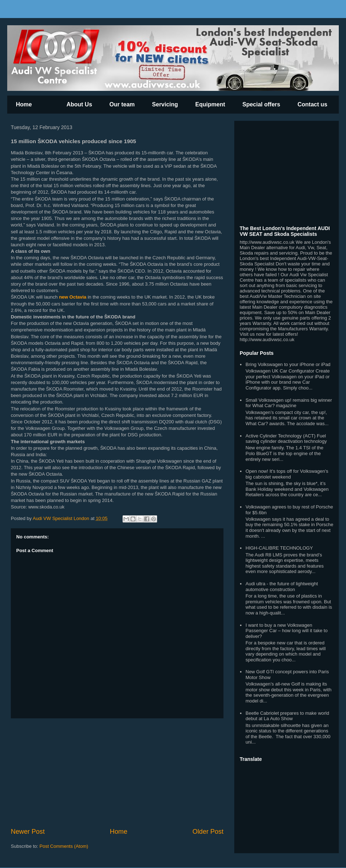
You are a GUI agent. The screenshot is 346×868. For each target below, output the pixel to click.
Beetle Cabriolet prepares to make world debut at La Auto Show (287, 716)
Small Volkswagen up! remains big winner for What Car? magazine (289, 403)
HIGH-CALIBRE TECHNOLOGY (279, 548)
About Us (79, 104)
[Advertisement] (117, 773)
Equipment (210, 104)
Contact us (312, 104)
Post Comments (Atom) (64, 846)
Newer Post (28, 832)
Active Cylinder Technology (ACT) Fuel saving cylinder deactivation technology (286, 439)
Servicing (165, 104)
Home (24, 104)
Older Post (208, 832)
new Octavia (73, 297)
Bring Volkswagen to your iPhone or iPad (288, 364)
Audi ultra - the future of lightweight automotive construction (282, 587)
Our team (122, 104)
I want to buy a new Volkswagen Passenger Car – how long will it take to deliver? (287, 631)
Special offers (261, 104)
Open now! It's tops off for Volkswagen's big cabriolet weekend (287, 474)
